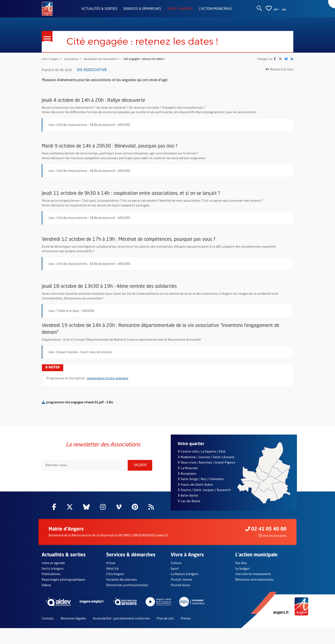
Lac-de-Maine (189, 501)
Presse (186, 618)
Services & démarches (142, 9)
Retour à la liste (279, 69)
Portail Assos (181, 585)
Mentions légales (73, 618)
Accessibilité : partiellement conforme (121, 618)
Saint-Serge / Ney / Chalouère (201, 479)
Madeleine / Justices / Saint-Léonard (206, 457)
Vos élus (241, 563)
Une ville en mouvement (253, 574)
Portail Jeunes (181, 579)
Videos (46, 585)
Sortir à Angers (53, 568)
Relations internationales (254, 579)
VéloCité (112, 568)
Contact (48, 618)
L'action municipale (215, 9)
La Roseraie (188, 468)
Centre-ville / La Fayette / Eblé (201, 451)
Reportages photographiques (64, 579)
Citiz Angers (115, 574)
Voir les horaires (272, 536)
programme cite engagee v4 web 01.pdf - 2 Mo (77, 402)
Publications (51, 574)
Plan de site (165, 618)
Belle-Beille (188, 495)
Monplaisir (187, 473)
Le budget (243, 568)
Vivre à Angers (180, 9)
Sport (175, 568)
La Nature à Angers (185, 574)
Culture (176, 563)
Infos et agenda (53, 563)
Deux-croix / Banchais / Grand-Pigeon (206, 462)
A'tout (111, 563)
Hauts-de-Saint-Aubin (195, 484)
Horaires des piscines (122, 579)
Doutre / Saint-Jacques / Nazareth (204, 490)
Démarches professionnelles (127, 585)
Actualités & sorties (99, 9)
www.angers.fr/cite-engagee (108, 378)
